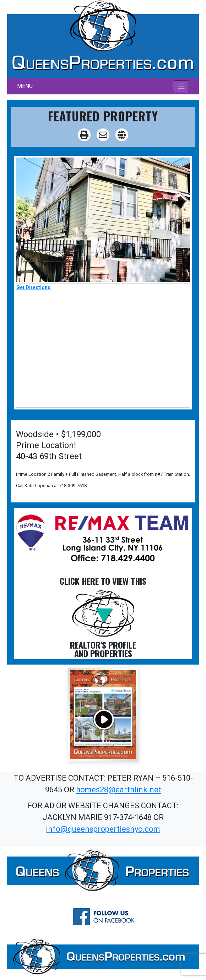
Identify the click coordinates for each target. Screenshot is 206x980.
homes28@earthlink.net (119, 790)
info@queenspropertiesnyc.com (103, 829)
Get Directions (33, 287)
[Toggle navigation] (181, 86)
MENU (25, 86)
